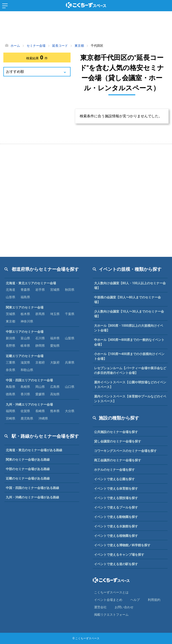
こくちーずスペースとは (111, 592)
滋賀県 (25, 362)
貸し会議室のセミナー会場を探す (118, 441)
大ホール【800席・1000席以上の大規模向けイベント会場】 (129, 328)
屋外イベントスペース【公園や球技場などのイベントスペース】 (130, 385)
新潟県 (11, 338)
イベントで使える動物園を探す (116, 517)
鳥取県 (11, 387)
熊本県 (55, 411)
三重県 (11, 362)
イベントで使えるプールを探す (116, 507)
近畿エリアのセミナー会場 (25, 356)
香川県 (25, 394)
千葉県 (70, 314)
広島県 (55, 387)
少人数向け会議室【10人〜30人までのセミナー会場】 (129, 314)
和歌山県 (27, 370)
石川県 (40, 338)
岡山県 (40, 387)
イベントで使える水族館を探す (116, 526)
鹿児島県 (27, 418)
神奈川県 (27, 321)
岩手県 (40, 290)
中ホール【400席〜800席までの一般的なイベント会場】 (129, 342)
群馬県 (40, 314)
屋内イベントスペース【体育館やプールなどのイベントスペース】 (130, 399)
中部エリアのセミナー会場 (25, 332)
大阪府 (55, 362)
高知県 (55, 394)
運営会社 (100, 607)
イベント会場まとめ (108, 600)
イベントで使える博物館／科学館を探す (122, 545)
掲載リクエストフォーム (111, 615)
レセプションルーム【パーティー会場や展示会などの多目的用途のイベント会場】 (130, 370)
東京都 (11, 321)
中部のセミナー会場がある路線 (28, 469)
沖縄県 (43, 418)
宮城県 (55, 290)
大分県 (70, 411)
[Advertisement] (86, 28)
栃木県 (25, 314)
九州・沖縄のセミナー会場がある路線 (32, 497)
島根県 (25, 387)
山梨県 (70, 338)
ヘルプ (135, 600)
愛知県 (55, 346)
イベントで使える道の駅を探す (116, 564)
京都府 (40, 362)
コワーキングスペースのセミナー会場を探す (125, 451)
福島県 (25, 297)
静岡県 (40, 346)
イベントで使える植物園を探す (116, 536)
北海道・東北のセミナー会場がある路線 (34, 450)
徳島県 (11, 394)
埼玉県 (55, 314)
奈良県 (11, 370)
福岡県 (11, 411)
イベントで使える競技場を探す (116, 498)
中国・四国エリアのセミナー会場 (29, 380)
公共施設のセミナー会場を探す (116, 432)
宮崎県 (11, 418)
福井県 (55, 338)
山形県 (11, 297)
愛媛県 (40, 394)
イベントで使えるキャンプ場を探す (119, 555)
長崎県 (40, 411)
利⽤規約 (154, 600)
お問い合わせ (124, 607)
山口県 (70, 387)
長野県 (11, 346)
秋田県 (70, 290)
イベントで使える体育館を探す (116, 489)
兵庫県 (70, 362)
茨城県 (11, 314)
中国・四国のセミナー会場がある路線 (32, 488)
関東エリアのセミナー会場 (25, 307)
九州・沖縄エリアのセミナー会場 (29, 404)
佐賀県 (25, 411)
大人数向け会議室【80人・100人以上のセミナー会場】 (130, 285)
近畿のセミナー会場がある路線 (28, 478)
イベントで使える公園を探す (114, 479)
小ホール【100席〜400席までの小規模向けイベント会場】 (129, 356)
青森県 (25, 290)
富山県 (25, 338)
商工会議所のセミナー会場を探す (118, 460)
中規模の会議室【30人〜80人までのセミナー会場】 (127, 300)
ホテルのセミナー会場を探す (114, 470)
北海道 (11, 290)
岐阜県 (25, 346)
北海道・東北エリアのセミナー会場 (31, 283)
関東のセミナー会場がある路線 (28, 460)
